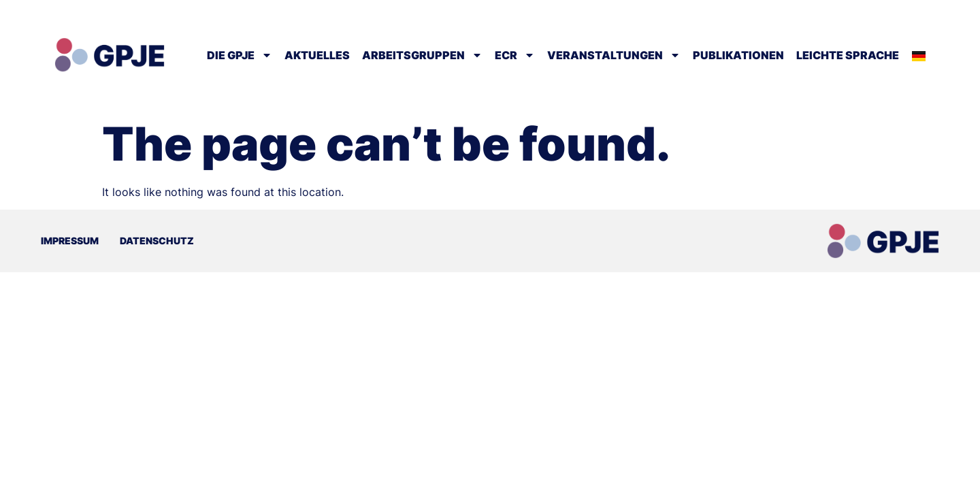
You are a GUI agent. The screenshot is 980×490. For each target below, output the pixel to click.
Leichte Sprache (848, 55)
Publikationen (738, 55)
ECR (515, 55)
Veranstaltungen (614, 55)
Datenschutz (157, 241)
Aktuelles (317, 55)
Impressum (70, 241)
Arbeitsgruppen (422, 55)
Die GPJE (240, 55)
